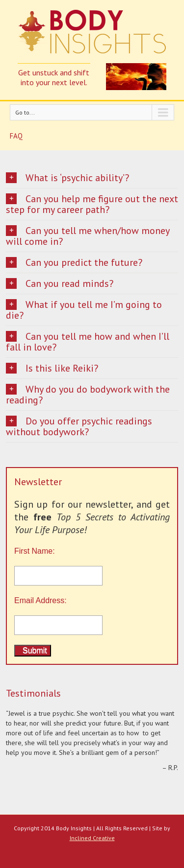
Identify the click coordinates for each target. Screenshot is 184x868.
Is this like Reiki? (52, 368)
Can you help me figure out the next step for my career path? (92, 204)
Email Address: (40, 600)
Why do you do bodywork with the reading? (88, 395)
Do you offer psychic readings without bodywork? (79, 426)
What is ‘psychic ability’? (67, 178)
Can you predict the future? (74, 262)
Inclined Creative (92, 838)
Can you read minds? (60, 283)
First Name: (92, 566)
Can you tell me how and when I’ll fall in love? (88, 342)
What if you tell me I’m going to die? (84, 310)
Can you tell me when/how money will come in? (88, 236)
